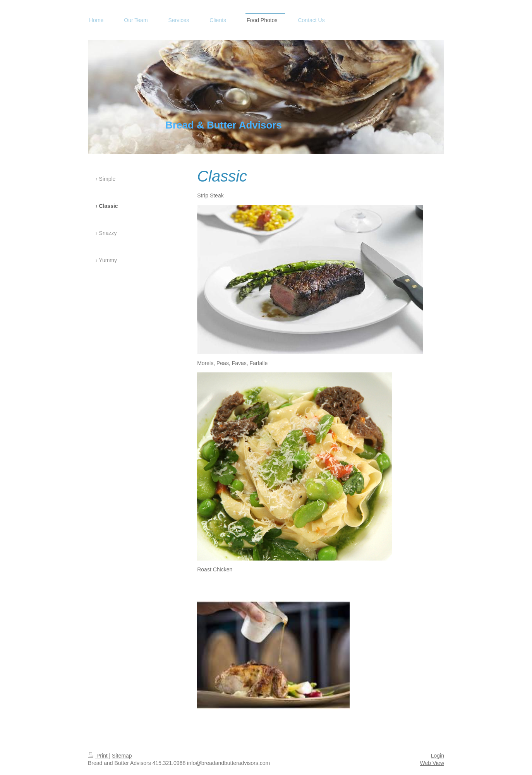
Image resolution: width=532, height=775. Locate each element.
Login (438, 756)
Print (99, 756)
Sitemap (122, 756)
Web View (432, 763)
